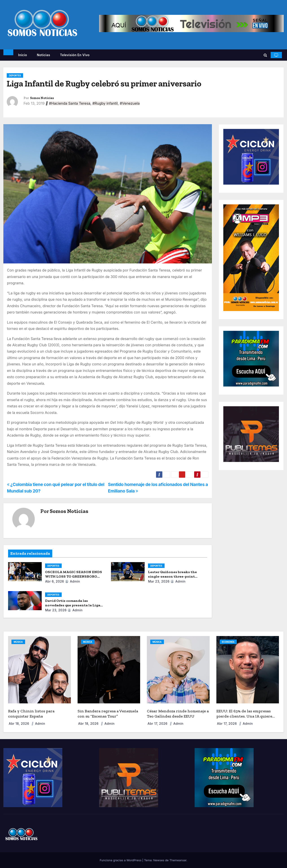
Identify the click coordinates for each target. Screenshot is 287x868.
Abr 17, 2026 (158, 723)
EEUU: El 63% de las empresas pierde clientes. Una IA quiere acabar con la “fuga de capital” (244, 716)
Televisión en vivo (75, 55)
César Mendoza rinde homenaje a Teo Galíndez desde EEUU (178, 714)
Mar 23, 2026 (159, 581)
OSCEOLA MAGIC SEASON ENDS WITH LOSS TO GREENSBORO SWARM (74, 576)
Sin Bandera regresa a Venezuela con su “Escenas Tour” (108, 714)
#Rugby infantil (105, 103)
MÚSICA (18, 642)
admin (73, 581)
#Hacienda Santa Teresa (70, 103)
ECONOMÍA (228, 642)
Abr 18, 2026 (19, 723)
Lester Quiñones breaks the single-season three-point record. (172, 576)
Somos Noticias (42, 98)
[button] (265, 55)
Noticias (43, 55)
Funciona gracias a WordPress (121, 860)
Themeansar (178, 860)
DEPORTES (15, 75)
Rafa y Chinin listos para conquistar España (31, 714)
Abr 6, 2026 (55, 581)
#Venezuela (130, 103)
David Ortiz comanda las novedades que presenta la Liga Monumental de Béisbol (73, 605)
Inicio (23, 55)
